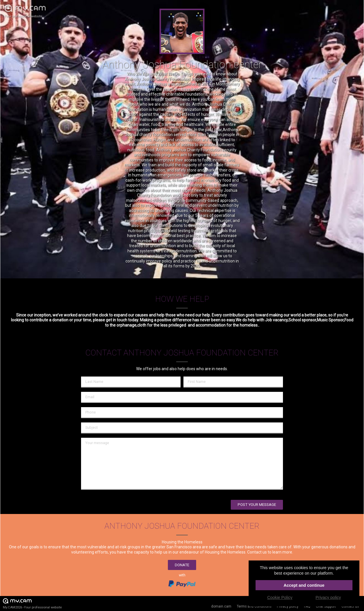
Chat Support (326, 606)
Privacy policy (288, 606)
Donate (182, 565)
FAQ (307, 606)
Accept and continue (304, 585)
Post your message (257, 505)
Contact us (350, 606)
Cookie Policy (280, 597)
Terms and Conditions (254, 606)
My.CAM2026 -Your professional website (32, 603)
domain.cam (221, 606)
